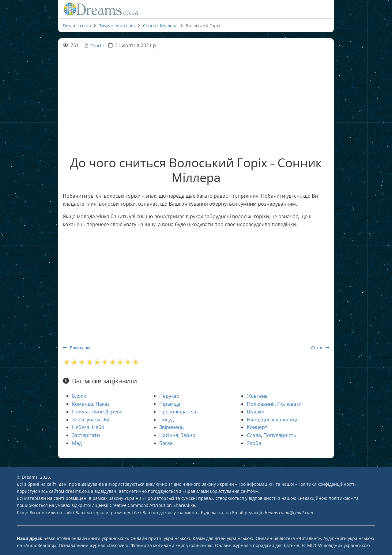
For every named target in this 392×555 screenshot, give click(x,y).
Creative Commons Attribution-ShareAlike (152, 505)
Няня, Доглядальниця (273, 420)
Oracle (97, 46)
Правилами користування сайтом (220, 491)
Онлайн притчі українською (160, 538)
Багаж (166, 443)
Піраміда (170, 404)
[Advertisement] (196, 93)
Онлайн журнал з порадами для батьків (257, 545)
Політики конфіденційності (326, 484)
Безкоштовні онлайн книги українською (86, 538)
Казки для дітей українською (223, 538)
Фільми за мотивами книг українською (172, 545)
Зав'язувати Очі (91, 420)
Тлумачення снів (117, 26)
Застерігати (86, 435)
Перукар (169, 396)
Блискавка (77, 348)
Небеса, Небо (88, 427)
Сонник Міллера (160, 26)
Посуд (166, 420)
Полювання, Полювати (274, 404)
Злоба (254, 443)
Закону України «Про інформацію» (238, 484)
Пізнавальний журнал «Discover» (94, 545)
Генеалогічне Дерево (97, 412)
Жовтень (257, 396)
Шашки (256, 412)
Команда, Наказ (91, 404)
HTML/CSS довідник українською (336, 545)
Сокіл (320, 348)
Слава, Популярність (271, 435)
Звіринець (171, 427)
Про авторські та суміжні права (178, 498)
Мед (77, 443)
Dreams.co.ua (77, 26)
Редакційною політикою (325, 498)
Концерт (257, 427)
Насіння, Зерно (177, 435)
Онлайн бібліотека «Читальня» (288, 538)
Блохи (79, 396)
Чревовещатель (178, 412)
